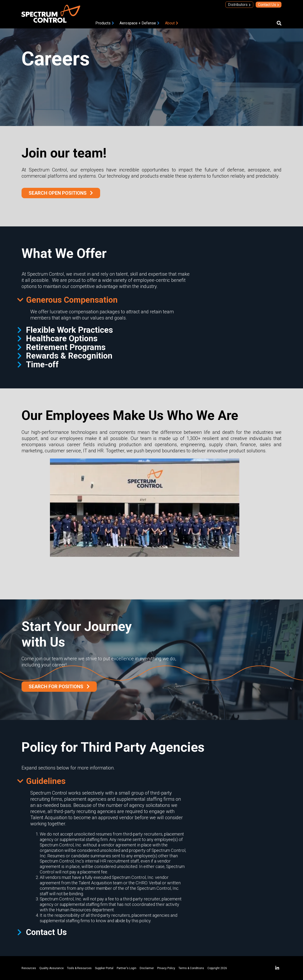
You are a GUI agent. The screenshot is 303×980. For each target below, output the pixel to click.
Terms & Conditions (191, 968)
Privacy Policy (166, 968)
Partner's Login (127, 968)
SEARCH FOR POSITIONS (56, 687)
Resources (29, 968)
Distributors (238, 5)
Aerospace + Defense (138, 23)
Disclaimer (147, 968)
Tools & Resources (79, 968)
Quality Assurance (51, 968)
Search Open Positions (58, 193)
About (170, 23)
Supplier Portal (104, 968)
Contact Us (267, 5)
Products (103, 23)
